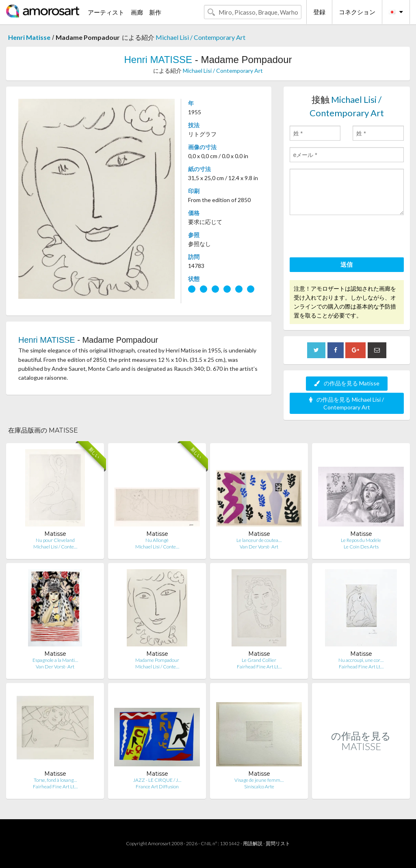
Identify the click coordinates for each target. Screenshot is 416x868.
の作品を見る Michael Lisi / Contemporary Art (347, 403)
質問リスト (278, 843)
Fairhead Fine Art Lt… (259, 667)
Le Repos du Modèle (361, 540)
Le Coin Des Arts (361, 547)
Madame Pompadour (157, 660)
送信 (347, 264)
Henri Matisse (29, 37)
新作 (155, 12)
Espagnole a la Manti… (55, 660)
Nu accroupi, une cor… (361, 660)
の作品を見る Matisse (347, 383)
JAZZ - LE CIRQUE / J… (157, 780)
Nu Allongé (157, 540)
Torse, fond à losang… (55, 780)
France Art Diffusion (157, 786)
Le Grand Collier (259, 660)
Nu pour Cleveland (55, 540)
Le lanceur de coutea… (259, 540)
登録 (319, 12)
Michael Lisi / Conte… (55, 547)
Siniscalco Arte (259, 786)
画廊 (137, 12)
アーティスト (106, 12)
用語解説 (253, 843)
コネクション (357, 12)
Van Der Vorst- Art (259, 547)
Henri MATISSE (158, 60)
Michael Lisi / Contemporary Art (200, 37)
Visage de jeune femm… (259, 780)
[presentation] (351, 237)
